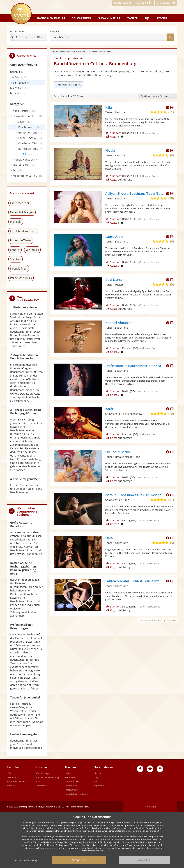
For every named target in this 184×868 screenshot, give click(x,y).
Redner (162, 18)
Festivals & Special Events (76, 794)
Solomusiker (82, 18)
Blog (96, 777)
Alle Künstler (58, 52)
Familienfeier (71, 786)
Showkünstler (109, 18)
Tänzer (133, 18)
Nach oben (150, 807)
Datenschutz (12, 777)
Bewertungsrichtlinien (17, 781)
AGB (9, 773)
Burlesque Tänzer (21, 240)
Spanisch (16, 259)
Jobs (96, 781)
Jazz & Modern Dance (23, 231)
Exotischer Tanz (20, 203)
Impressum (99, 786)
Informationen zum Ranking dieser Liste (158, 620)
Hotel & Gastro (72, 790)
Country (15, 250)
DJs (147, 18)
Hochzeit (69, 773)
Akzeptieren (79, 860)
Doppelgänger (19, 268)
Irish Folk (16, 222)
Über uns (98, 773)
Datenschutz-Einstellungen (27, 860)
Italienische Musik (21, 278)
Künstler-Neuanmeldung (47, 777)
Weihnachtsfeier (72, 781)
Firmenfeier (70, 777)
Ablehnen (144, 860)
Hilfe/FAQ (11, 786)
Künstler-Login (43, 773)
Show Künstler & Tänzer (77, 52)
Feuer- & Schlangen (22, 212)
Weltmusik (32, 250)
